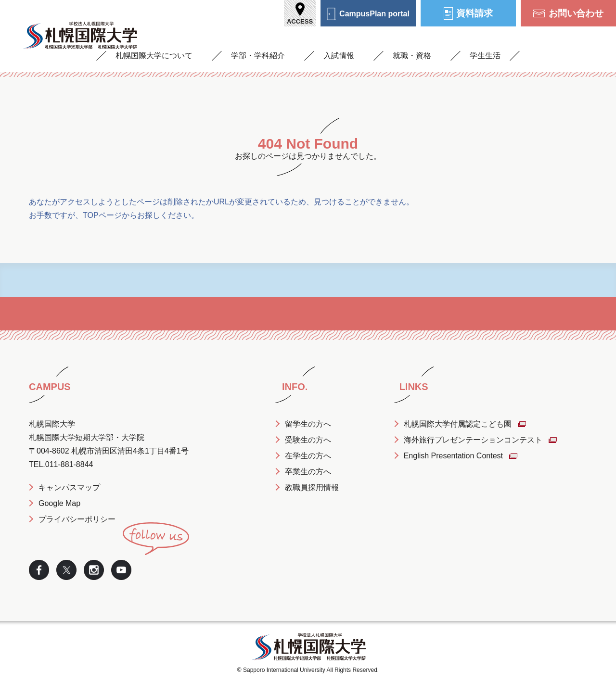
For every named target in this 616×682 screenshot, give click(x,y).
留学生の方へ (308, 424)
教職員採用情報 (312, 487)
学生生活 (485, 56)
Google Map (59, 503)
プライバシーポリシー (77, 519)
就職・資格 (412, 56)
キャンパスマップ (69, 487)
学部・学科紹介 (258, 56)
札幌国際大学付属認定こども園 (458, 424)
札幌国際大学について (154, 56)
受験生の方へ (308, 440)
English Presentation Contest (453, 456)
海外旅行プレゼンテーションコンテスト (473, 440)
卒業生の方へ (308, 472)
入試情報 (339, 56)
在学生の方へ (308, 456)
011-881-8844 (69, 464)
